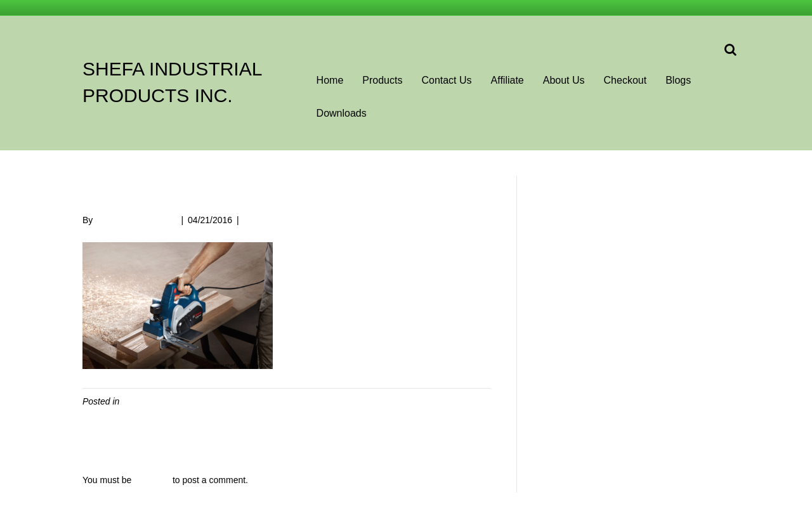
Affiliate (507, 80)
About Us (564, 80)
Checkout (625, 80)
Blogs (678, 80)
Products (382, 80)
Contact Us (446, 80)
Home (330, 80)
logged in (152, 480)
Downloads (342, 113)
